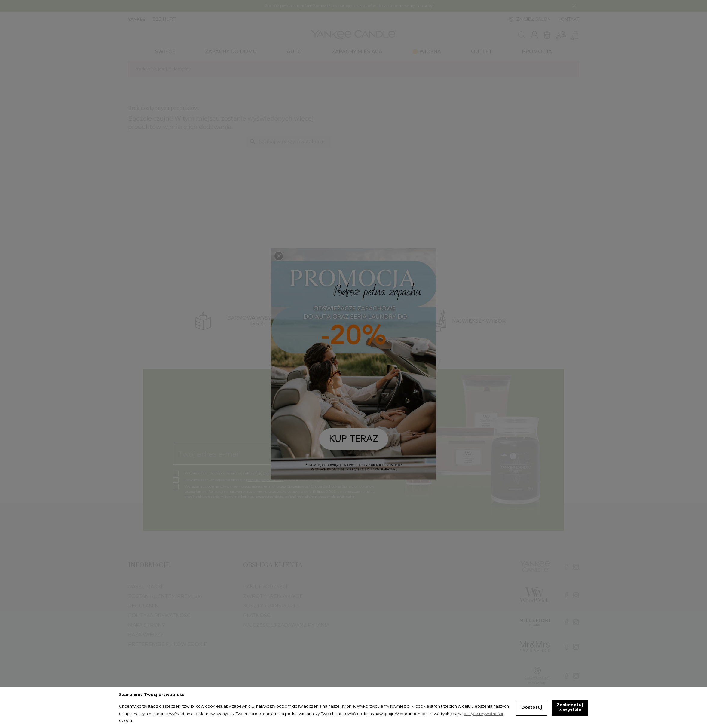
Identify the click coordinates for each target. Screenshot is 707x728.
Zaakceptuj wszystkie (570, 708)
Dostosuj (532, 707)
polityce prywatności (483, 714)
